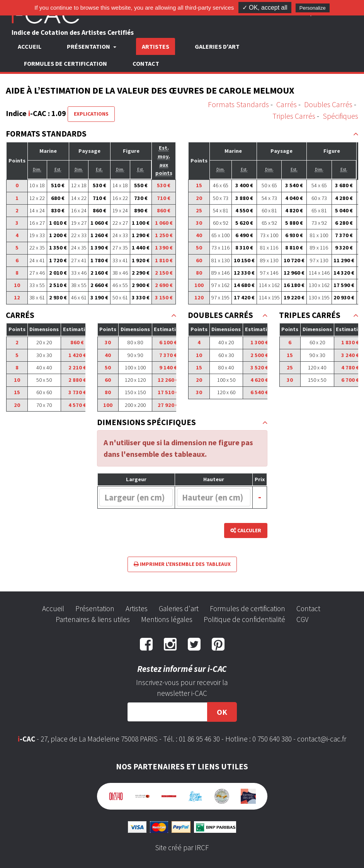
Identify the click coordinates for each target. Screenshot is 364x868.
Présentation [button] (89, 46)
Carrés (287, 104)
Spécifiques (340, 116)
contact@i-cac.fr (322, 739)
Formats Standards (238, 104)
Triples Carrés (294, 116)
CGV (302, 619)
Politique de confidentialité (244, 619)
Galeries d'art (217, 46)
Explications (91, 114)
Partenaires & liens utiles (93, 619)
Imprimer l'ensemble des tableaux (182, 564)
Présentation (95, 608)
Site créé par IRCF (182, 847)
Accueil (30, 46)
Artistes (156, 46)
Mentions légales (167, 619)
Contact (146, 63)
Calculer (246, 530)
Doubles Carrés (328, 104)
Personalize (313, 8)
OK (222, 712)
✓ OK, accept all (265, 8)
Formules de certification (65, 63)
